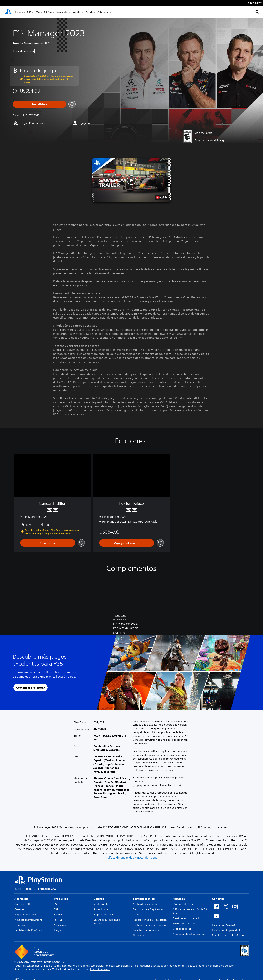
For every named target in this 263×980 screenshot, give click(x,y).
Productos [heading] (61, 899)
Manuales (139, 935)
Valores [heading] (99, 899)
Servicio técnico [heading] (144, 899)
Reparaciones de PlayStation (150, 920)
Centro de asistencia (145, 904)
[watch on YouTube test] (162, 197)
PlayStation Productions (28, 920)
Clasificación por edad (186, 918)
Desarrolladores (182, 929)
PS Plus (48, 12)
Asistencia (103, 12)
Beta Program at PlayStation (229, 935)
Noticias (77, 12)
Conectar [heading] (218, 899)
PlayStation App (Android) (227, 930)
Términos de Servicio (185, 904)
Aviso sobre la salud (184, 923)
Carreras (19, 909)
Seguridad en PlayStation (148, 909)
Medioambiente (103, 904)
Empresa (20, 925)
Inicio (18, 889)
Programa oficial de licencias (190, 934)
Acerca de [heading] (21, 899)
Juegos (19, 12)
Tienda (89, 12)
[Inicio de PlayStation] (8, 12)
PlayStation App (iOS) (225, 925)
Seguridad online (104, 914)
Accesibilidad (102, 909)
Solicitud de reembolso (147, 930)
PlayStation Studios (26, 914)
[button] (131, 180)
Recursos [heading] (179, 899)
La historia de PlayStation (29, 930)
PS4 (38, 12)
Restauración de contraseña (149, 925)
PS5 (29, 12)
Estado (137, 914)
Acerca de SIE (22, 904)
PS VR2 (58, 914)
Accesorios (62, 12)
